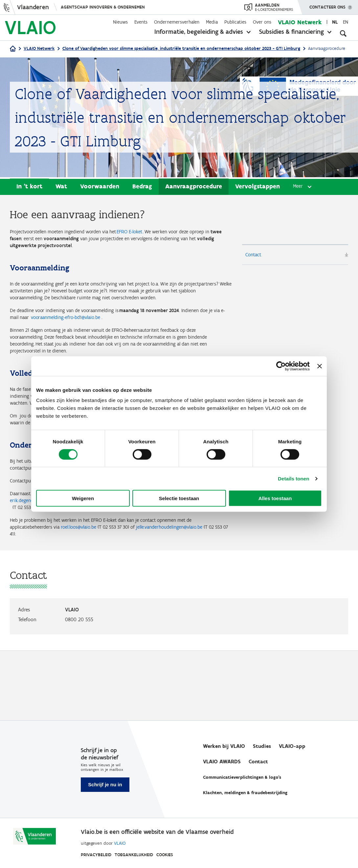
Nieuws (120, 22)
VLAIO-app (292, 746)
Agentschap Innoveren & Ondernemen (103, 7)
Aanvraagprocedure (194, 187)
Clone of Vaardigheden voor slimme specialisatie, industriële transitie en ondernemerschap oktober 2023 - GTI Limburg (181, 48)
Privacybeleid (96, 855)
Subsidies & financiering (291, 32)
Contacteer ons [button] (327, 5)
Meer (299, 188)
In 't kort (29, 187)
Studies (262, 746)
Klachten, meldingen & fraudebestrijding (245, 793)
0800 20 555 (79, 689)
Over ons (262, 22)
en (346, 22)
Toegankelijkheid (134, 855)
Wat (61, 187)
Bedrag (142, 187)
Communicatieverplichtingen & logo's (242, 778)
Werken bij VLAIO (224, 746)
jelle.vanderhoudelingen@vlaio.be (51, 603)
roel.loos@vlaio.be (101, 594)
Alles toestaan (275, 498)
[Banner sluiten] (320, 366)
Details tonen (293, 478)
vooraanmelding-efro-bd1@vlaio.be (132, 342)
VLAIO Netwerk (300, 22)
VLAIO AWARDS (222, 762)
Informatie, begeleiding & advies (199, 32)
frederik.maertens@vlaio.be (195, 561)
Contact (255, 256)
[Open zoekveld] (343, 33)
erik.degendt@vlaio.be (92, 561)
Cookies (165, 855)
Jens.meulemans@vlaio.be (84, 570)
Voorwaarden (100, 187)
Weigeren (83, 498)
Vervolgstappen (257, 187)
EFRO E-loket (157, 233)
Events (141, 22)
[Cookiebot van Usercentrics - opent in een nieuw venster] (281, 366)
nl (335, 22)
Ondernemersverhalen (177, 22)
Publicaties (235, 22)
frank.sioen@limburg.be (121, 538)
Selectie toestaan (179, 498)
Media (212, 22)
